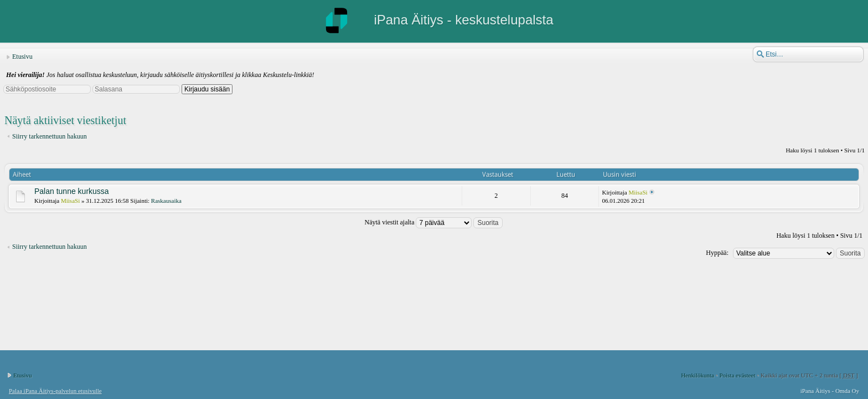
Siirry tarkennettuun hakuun (50, 136)
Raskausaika (166, 201)
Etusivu (22, 57)
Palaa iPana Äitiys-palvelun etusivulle (55, 391)
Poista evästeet (737, 375)
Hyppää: (717, 253)
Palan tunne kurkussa (72, 191)
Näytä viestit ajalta (434, 222)
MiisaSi (70, 201)
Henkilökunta (697, 375)
